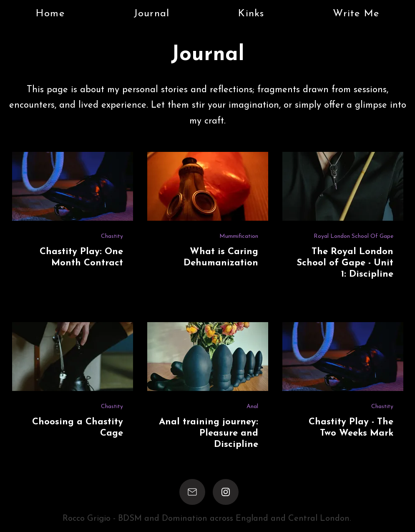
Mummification (239, 236)
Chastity (112, 236)
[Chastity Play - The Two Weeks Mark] (343, 357)
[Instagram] (226, 492)
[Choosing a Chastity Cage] (73, 357)
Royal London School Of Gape (353, 236)
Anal (252, 407)
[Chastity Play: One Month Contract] (73, 186)
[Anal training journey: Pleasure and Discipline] (208, 357)
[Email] (192, 492)
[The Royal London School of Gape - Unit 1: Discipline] (343, 186)
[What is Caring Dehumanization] (208, 186)
